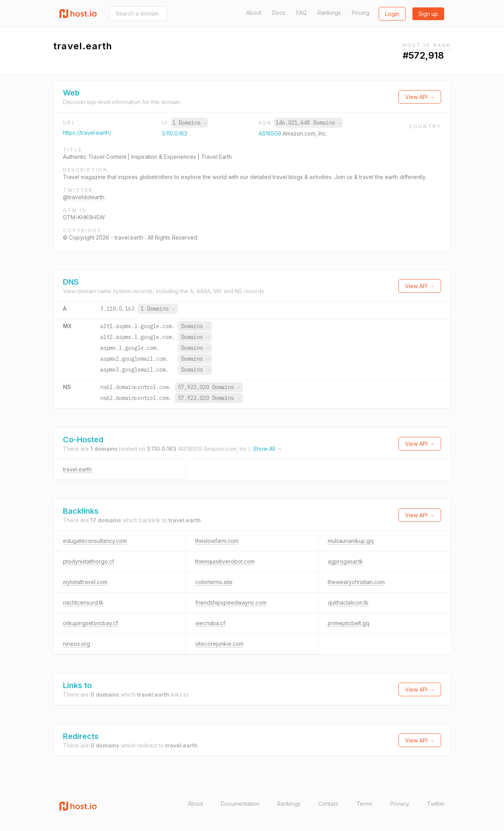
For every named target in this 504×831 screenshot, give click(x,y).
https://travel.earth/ (87, 133)
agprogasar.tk (345, 561)
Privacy (400, 804)
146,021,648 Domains (308, 123)
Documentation (240, 804)
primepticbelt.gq (348, 623)
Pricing (361, 13)
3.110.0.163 (175, 133)
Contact (328, 804)
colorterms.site (214, 582)
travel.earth (77, 469)
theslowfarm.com (217, 541)
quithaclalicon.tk (348, 602)
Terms (364, 804)
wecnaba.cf (210, 623)
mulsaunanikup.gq (351, 541)
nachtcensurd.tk (83, 602)
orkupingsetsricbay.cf (90, 623)
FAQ (302, 13)
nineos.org (76, 644)
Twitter (436, 804)
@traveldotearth (84, 197)
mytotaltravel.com (85, 582)
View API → (420, 97)
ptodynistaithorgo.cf (89, 561)
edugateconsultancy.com (95, 541)
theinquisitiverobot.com (225, 561)
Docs (279, 13)
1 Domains (189, 123)
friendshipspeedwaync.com (231, 602)
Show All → (268, 449)
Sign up (428, 14)
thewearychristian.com (356, 582)
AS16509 (271, 133)
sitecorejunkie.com (219, 644)
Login (392, 14)
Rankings (329, 13)
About (254, 13)
